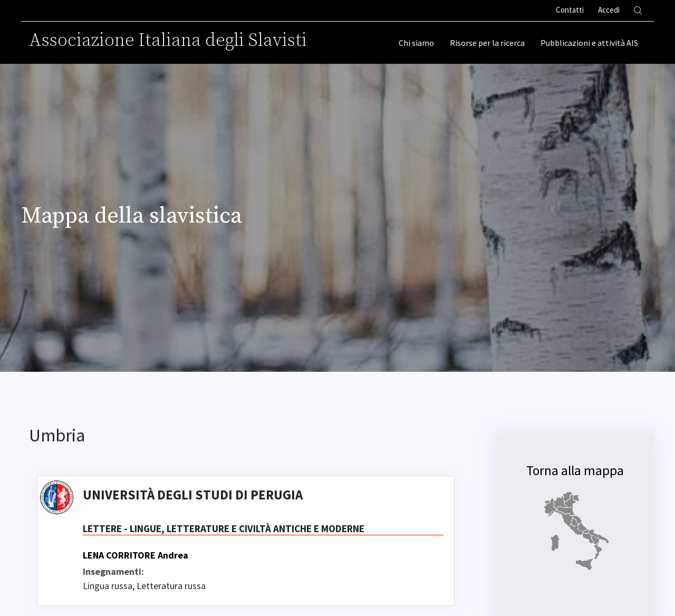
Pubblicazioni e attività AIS (589, 43)
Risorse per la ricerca (487, 43)
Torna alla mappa (575, 470)
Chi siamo (416, 43)
